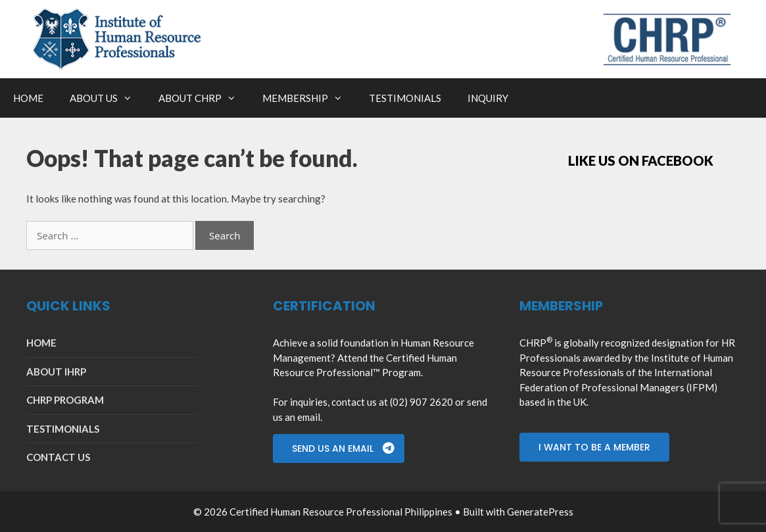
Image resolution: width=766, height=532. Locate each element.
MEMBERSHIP (309, 98)
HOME (28, 98)
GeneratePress (540, 512)
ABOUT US (108, 98)
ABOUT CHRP (204, 98)
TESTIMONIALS (405, 98)
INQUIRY (488, 98)
